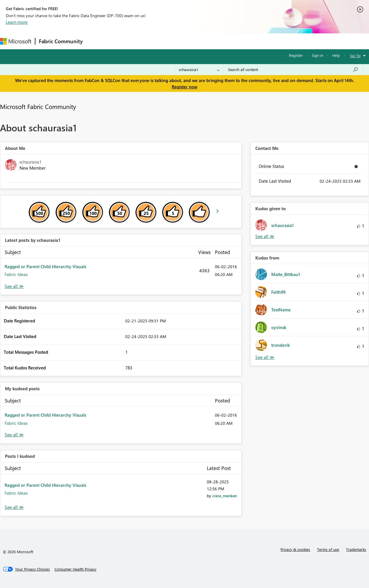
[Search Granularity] (199, 70)
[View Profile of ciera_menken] (225, 496)
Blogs (197, 41)
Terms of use (328, 549)
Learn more (17, 22)
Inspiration (121, 41)
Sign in (318, 55)
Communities (171, 41)
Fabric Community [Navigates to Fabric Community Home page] (61, 41)
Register (296, 55)
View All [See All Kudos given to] (265, 236)
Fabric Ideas (16, 274)
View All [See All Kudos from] (265, 357)
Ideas (145, 41)
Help (336, 55)
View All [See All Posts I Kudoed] (14, 507)
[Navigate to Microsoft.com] (16, 41)
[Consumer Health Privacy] (75, 569)
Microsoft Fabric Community (38, 106)
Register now (184, 87)
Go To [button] (355, 56)
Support (244, 41)
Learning (219, 41)
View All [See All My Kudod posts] (14, 435)
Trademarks (356, 549)
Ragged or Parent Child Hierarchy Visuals (45, 266)
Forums (96, 41)
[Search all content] (293, 70)
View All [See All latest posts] (14, 286)
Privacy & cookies (295, 549)
